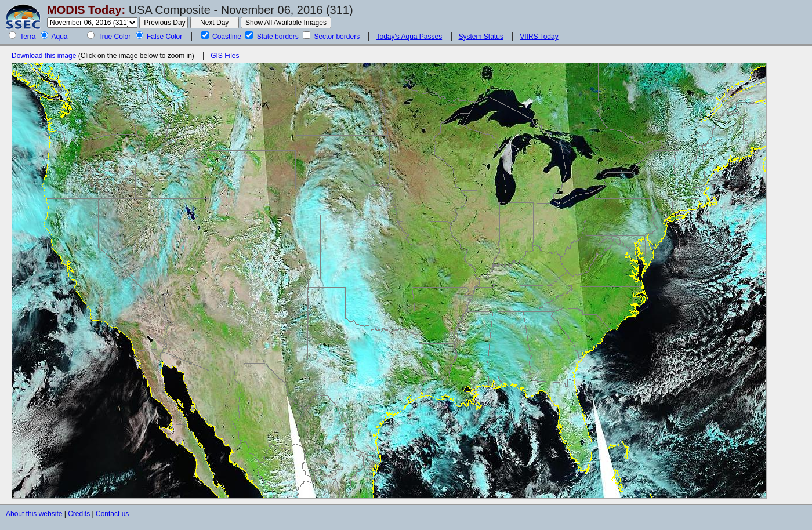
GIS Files (225, 56)
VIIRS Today (539, 37)
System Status (481, 37)
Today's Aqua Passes (409, 37)
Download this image (44, 56)
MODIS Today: (86, 10)
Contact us (112, 514)
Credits (79, 514)
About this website (34, 514)
